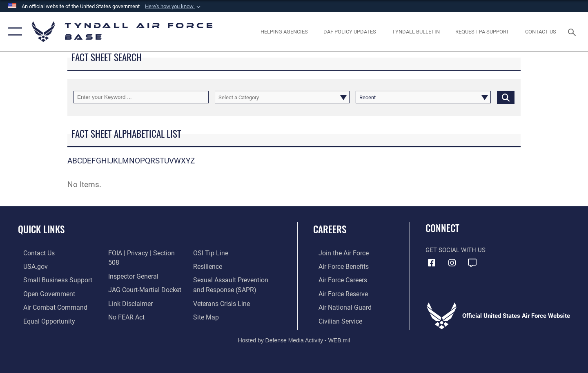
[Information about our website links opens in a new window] (128, 293)
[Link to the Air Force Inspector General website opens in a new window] (131, 266)
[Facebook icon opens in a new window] (432, 263)
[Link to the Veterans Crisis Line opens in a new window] (222, 289)
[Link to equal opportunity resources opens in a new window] (42, 319)
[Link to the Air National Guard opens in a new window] (338, 306)
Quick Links (41, 229)
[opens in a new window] (482, 32)
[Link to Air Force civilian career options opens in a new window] (334, 319)
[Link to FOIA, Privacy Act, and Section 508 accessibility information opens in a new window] (144, 253)
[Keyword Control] (141, 97)
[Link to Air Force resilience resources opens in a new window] (209, 253)
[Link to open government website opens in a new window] (42, 293)
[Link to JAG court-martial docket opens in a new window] (142, 279)
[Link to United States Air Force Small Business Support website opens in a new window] (50, 279)
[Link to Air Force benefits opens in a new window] (337, 266)
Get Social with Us (455, 250)
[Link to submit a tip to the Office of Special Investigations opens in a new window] (123, 319)
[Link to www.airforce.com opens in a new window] (337, 253)
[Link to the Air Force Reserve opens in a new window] (337, 293)
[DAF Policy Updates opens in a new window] (350, 32)
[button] (174, 7)
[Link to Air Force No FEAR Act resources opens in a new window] (124, 306)
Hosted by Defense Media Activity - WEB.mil (294, 339)
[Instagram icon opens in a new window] (452, 263)
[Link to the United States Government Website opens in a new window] (30, 266)
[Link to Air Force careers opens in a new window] (337, 279)
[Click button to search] (506, 97)
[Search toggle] (573, 31)
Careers (330, 229)
